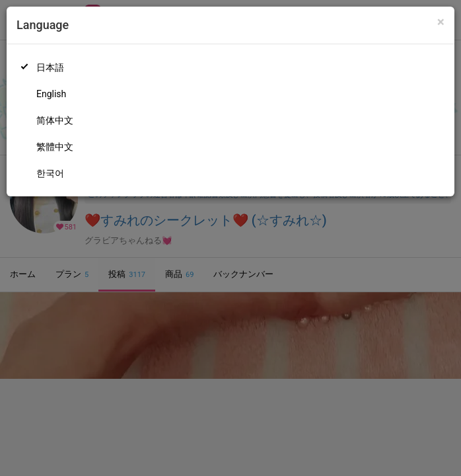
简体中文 (55, 120)
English (51, 94)
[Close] (441, 22)
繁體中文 (55, 147)
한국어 (50, 173)
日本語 (50, 67)
